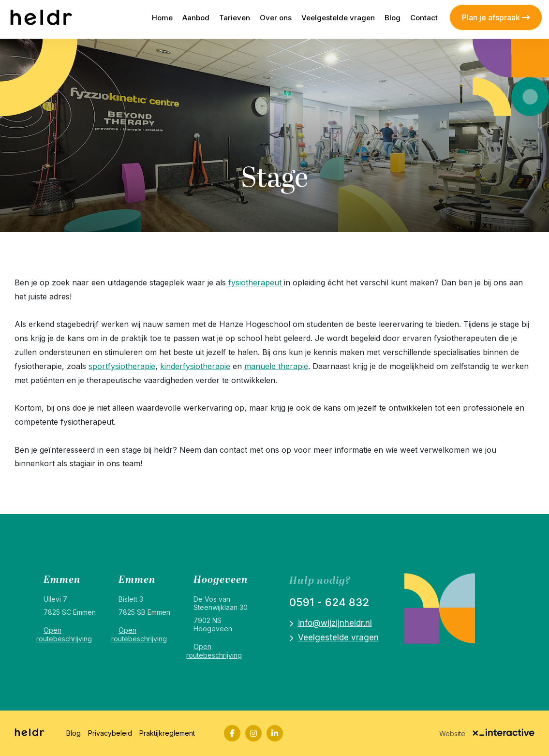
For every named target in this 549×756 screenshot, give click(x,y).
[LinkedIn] (275, 733)
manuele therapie (276, 366)
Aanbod (196, 18)
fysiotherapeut (256, 282)
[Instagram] (253, 733)
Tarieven (235, 18)
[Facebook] (232, 733)
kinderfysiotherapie (195, 366)
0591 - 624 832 (329, 602)
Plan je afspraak (496, 17)
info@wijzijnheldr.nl (335, 623)
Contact (424, 18)
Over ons (276, 18)
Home (162, 18)
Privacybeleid (110, 733)
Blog (393, 18)
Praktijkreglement (167, 733)
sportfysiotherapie (122, 366)
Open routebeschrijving (64, 634)
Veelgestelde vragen (338, 18)
